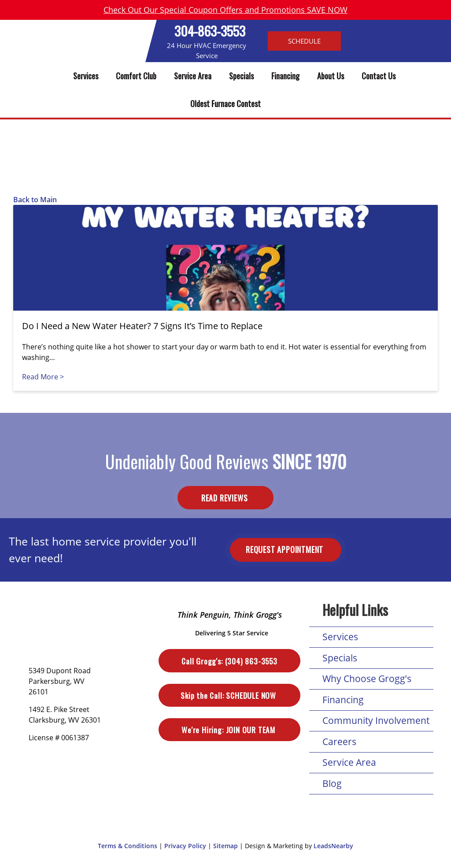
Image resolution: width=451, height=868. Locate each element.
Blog (332, 783)
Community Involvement (376, 720)
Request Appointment (286, 549)
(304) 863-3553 (229, 661)
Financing (285, 76)
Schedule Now (229, 695)
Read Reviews (225, 498)
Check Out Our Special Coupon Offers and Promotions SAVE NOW (225, 10)
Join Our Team (229, 730)
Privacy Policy (185, 846)
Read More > (43, 377)
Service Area (193, 76)
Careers (339, 742)
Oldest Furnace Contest (225, 104)
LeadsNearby (333, 846)
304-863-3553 (210, 31)
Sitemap (225, 846)
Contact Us (379, 76)
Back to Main (35, 200)
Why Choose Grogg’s (367, 679)
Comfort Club (136, 76)
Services (86, 76)
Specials (241, 76)
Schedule (304, 41)
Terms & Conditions (128, 846)
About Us (331, 76)
